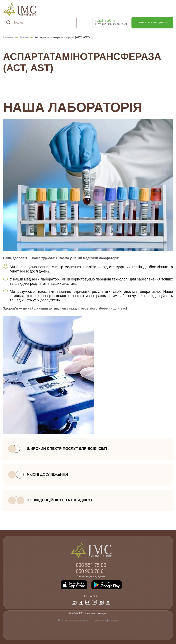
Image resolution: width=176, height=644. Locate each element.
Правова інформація (106, 620)
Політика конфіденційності (74, 620)
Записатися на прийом (152, 23)
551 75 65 (91, 566)
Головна (8, 38)
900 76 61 (91, 572)
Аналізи (24, 38)
